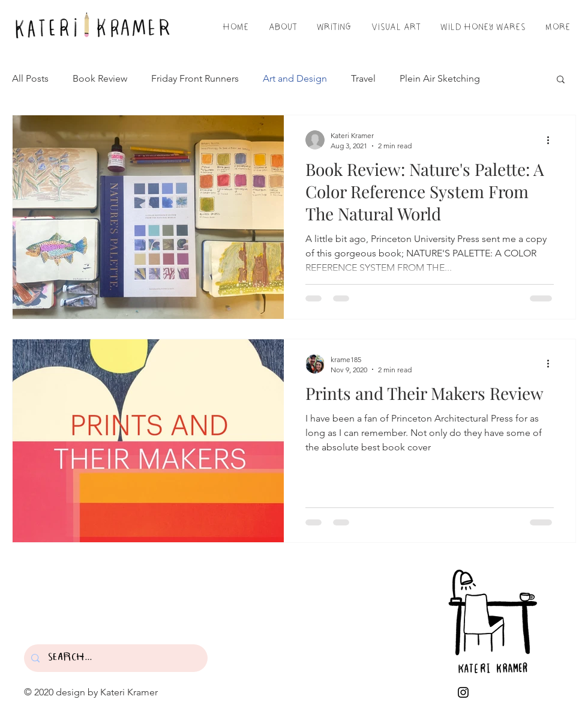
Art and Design (295, 78)
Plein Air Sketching (440, 78)
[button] (561, 80)
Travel (363, 78)
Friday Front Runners (195, 78)
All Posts (30, 78)
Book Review (100, 78)
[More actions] (552, 140)
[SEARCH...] (115, 658)
